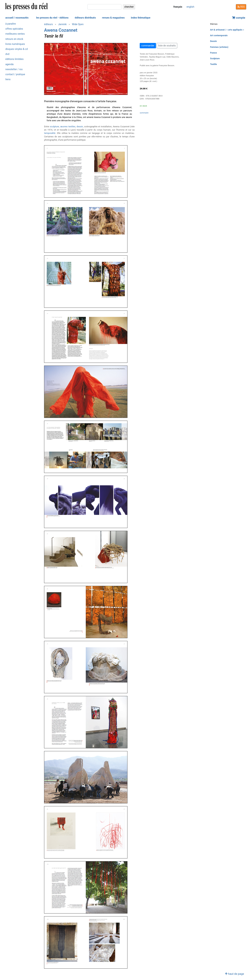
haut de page (234, 974)
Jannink (62, 24)
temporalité (50, 133)
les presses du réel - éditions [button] (52, 18)
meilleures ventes (15, 34)
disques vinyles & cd (17, 49)
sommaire (144, 113)
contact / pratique (15, 74)
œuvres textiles (68, 127)
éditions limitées (14, 59)
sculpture (55, 127)
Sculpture (215, 58)
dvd (7, 54)
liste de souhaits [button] (167, 46)
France (213, 53)
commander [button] (148, 46)
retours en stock (14, 39)
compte (239, 18)
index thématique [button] (141, 18)
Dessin (213, 41)
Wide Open (78, 24)
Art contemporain (219, 35)
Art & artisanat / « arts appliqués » (227, 30)
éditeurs (48, 24)
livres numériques (15, 44)
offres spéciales (14, 29)
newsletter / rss (14, 69)
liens (8, 79)
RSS (241, 7)
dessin (80, 127)
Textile (213, 64)
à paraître (11, 24)
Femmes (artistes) (219, 47)
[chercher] (104, 7)
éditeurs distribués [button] (85, 18)
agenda (9, 64)
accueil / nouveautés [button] (17, 18)
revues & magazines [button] (113, 18)
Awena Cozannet (61, 30)
